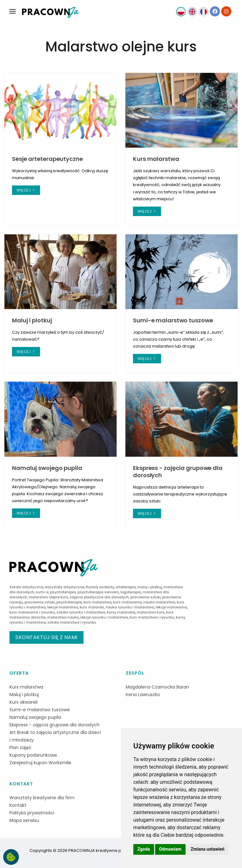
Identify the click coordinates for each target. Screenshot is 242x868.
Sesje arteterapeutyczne (47, 159)
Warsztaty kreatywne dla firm (42, 798)
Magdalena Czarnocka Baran (157, 687)
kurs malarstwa (98, 602)
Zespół (135, 673)
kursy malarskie (121, 612)
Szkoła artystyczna (26, 587)
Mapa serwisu (24, 820)
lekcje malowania (171, 607)
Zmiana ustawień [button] (207, 849)
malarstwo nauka (63, 617)
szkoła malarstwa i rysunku (72, 622)
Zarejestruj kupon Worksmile (40, 763)
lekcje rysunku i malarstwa (104, 617)
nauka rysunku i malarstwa (130, 607)
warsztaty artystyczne (64, 587)
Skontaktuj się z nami (46, 637)
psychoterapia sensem (98, 592)
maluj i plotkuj (150, 587)
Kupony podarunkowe (33, 755)
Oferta (19, 673)
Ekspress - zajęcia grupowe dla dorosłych (178, 472)
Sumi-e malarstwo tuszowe (173, 320)
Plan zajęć (20, 748)
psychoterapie (69, 602)
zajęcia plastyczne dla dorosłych (99, 597)
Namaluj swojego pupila (47, 468)
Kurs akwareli (23, 702)
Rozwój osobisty (100, 587)
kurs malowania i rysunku (32, 612)
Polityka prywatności (32, 813)
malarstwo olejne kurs (48, 597)
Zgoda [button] (144, 849)
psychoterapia (63, 592)
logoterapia (131, 592)
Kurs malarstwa (156, 159)
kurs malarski (92, 607)
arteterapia (126, 587)
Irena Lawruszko (143, 695)
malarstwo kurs (151, 612)
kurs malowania (127, 602)
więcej (26, 190)
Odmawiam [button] (170, 849)
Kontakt (21, 784)
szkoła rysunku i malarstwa (81, 612)
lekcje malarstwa (63, 607)
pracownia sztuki (146, 597)
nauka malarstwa (159, 602)
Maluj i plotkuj (32, 320)
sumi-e (42, 592)
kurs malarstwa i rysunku (152, 617)
